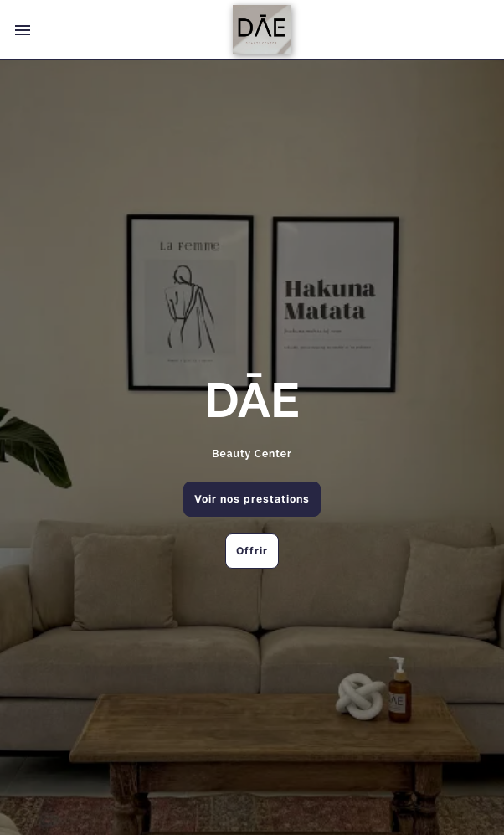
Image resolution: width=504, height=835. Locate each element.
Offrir (252, 551)
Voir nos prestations (252, 499)
